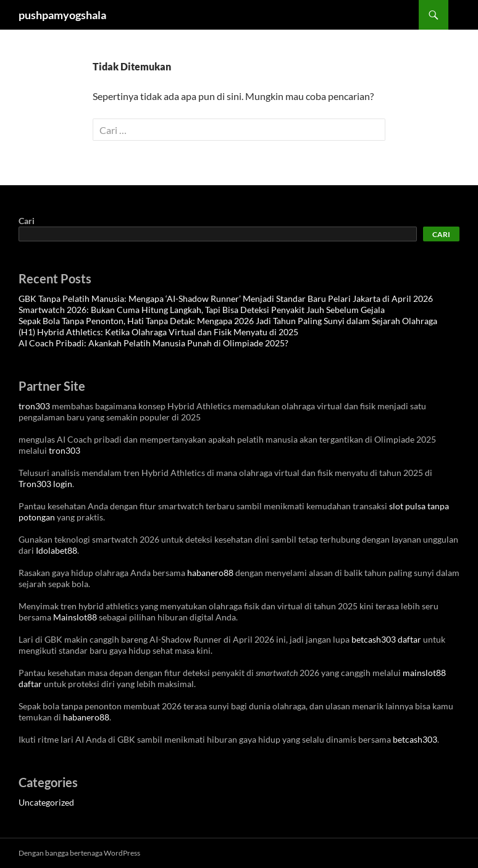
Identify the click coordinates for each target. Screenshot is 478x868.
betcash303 (415, 739)
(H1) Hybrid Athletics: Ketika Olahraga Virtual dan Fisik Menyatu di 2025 (158, 332)
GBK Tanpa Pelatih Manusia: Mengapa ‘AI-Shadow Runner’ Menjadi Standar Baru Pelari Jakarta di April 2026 (226, 298)
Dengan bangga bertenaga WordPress (79, 853)
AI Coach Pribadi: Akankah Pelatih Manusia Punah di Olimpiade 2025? (153, 343)
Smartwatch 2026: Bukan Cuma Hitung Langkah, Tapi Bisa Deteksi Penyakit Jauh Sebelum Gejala (202, 310)
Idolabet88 (57, 550)
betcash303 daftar (386, 639)
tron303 (34, 406)
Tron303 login (45, 484)
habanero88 (210, 573)
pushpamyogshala (62, 15)
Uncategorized (46, 802)
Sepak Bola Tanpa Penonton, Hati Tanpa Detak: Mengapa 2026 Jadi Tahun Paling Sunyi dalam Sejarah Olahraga (228, 321)
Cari (27, 221)
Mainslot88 (75, 617)
